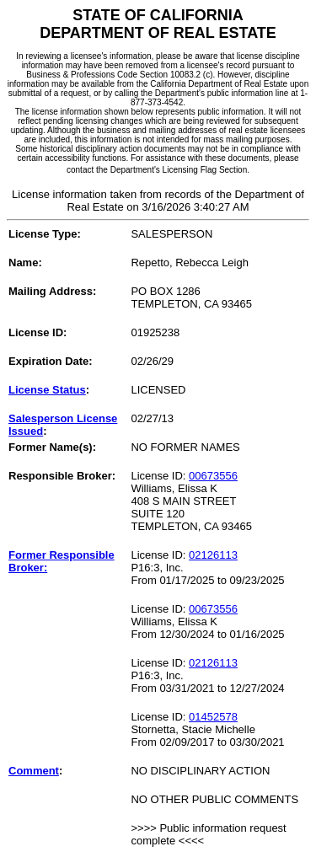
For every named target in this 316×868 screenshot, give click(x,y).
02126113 (213, 555)
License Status (47, 390)
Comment (34, 771)
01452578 (213, 717)
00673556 (213, 476)
